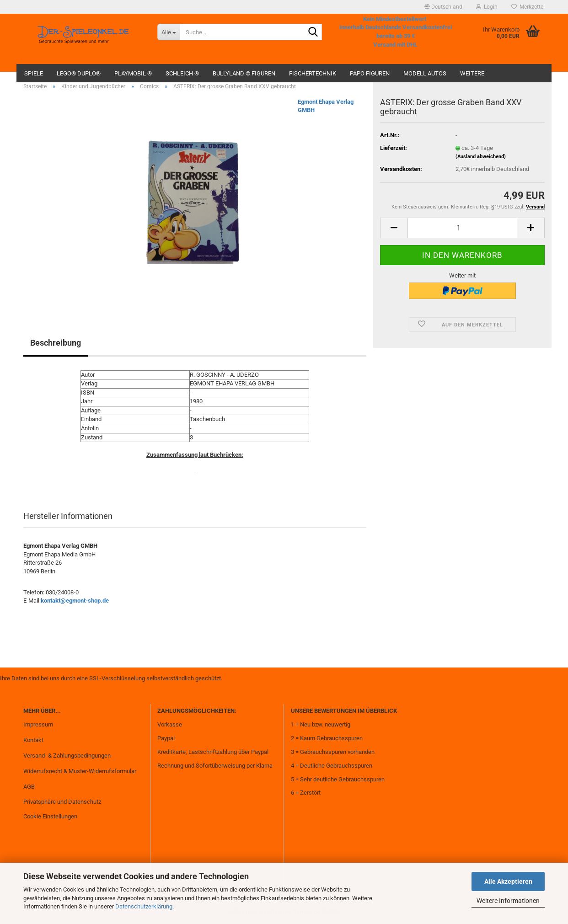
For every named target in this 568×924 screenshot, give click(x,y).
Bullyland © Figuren (244, 73)
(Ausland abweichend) (481, 157)
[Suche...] (169, 32)
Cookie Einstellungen (50, 816)
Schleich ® (182, 73)
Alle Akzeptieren (508, 881)
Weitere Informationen (508, 901)
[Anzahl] (462, 228)
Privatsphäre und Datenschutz (62, 802)
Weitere (472, 73)
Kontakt (33, 740)
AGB (29, 787)
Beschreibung (56, 343)
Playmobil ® (133, 73)
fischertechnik (313, 73)
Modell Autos (425, 73)
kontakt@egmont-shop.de (75, 601)
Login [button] (487, 7)
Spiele (34, 73)
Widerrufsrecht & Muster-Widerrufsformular (80, 771)
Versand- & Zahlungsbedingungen (67, 756)
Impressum (38, 724)
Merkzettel (528, 7)
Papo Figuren (370, 73)
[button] (443, 7)
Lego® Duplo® (79, 73)
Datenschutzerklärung (144, 906)
